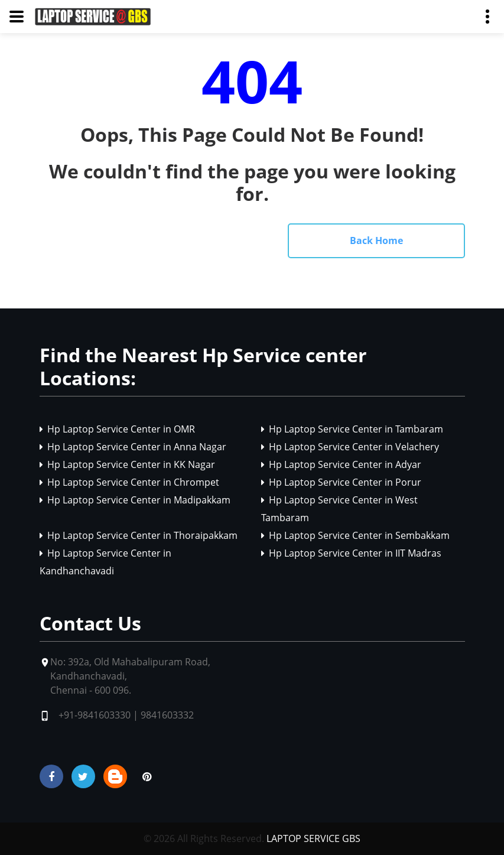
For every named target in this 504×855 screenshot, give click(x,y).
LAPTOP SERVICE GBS (313, 838)
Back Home (376, 240)
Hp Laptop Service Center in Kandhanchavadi (105, 562)
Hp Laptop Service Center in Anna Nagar (133, 447)
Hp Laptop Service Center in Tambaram (352, 429)
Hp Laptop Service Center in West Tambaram (339, 509)
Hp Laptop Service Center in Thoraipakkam (139, 535)
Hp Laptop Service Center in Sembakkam (355, 535)
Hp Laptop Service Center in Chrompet (129, 482)
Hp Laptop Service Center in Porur (341, 482)
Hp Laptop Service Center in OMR (117, 429)
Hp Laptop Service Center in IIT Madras (351, 553)
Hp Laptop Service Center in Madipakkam (135, 500)
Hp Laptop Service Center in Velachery (350, 447)
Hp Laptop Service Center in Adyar (341, 464)
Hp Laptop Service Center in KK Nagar (127, 464)
